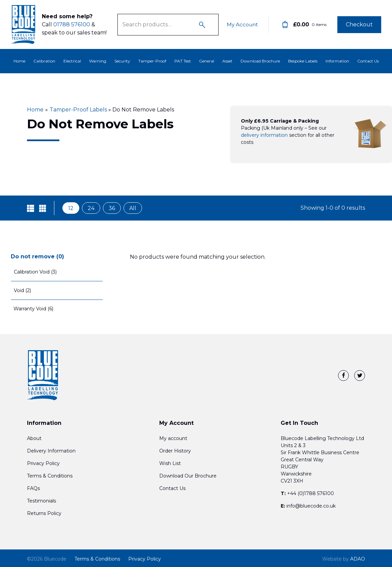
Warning (98, 61)
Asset (227, 61)
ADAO (344, 559)
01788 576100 (72, 24)
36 (112, 208)
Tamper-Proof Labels (78, 110)
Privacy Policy (43, 463)
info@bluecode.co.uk (311, 506)
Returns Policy (44, 513)
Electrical (72, 61)
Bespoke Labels (303, 61)
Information (337, 61)
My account (173, 438)
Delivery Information (51, 451)
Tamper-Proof (152, 61)
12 (71, 208)
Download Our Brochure (188, 476)
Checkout (359, 24)
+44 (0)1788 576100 (311, 493)
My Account (241, 24)
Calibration (44, 61)
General (207, 61)
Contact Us (368, 61)
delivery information (264, 135)
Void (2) (22, 290)
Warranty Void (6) (33, 309)
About (34, 438)
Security (122, 61)
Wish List (170, 463)
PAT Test (183, 61)
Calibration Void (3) (35, 272)
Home (19, 61)
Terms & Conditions (50, 476)
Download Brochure (260, 61)
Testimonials (41, 501)
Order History (175, 451)
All (133, 208)
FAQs (33, 488)
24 (91, 208)
